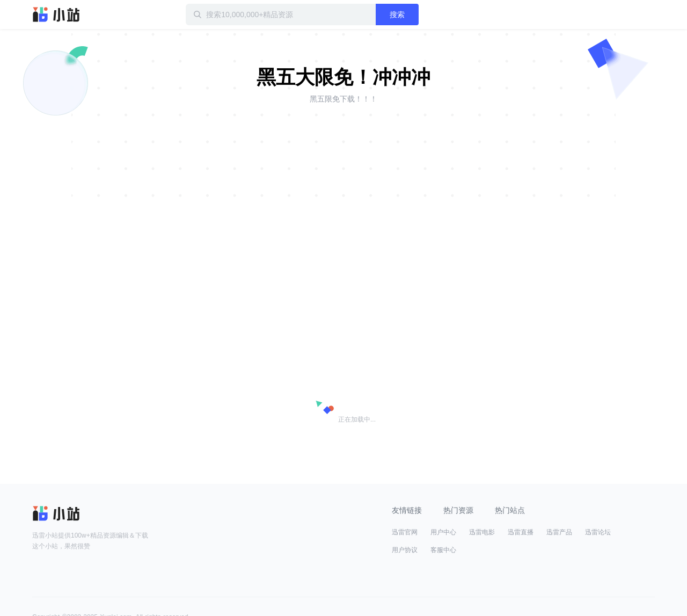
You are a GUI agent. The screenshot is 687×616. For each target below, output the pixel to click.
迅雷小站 (56, 15)
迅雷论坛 (598, 532)
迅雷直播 (521, 532)
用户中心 (443, 532)
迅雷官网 (405, 532)
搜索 (397, 15)
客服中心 (443, 550)
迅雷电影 (482, 532)
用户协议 (405, 550)
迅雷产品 (559, 532)
